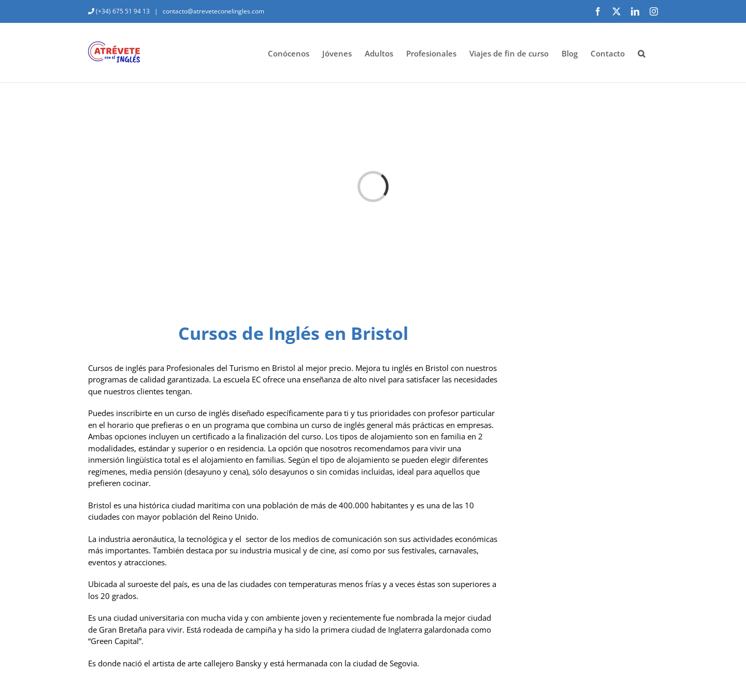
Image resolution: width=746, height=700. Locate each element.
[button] (641, 53)
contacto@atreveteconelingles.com (213, 11)
